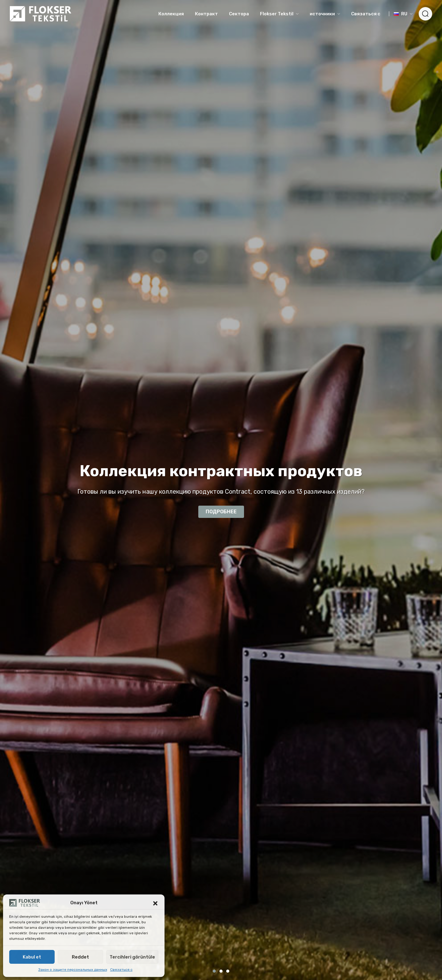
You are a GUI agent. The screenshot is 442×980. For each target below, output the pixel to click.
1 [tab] (214, 971)
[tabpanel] (221, 490)
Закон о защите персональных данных (73, 970)
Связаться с (121, 970)
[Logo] (41, 14)
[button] (155, 903)
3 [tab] (228, 971)
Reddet (80, 957)
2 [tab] (221, 971)
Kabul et (32, 957)
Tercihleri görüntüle (132, 957)
